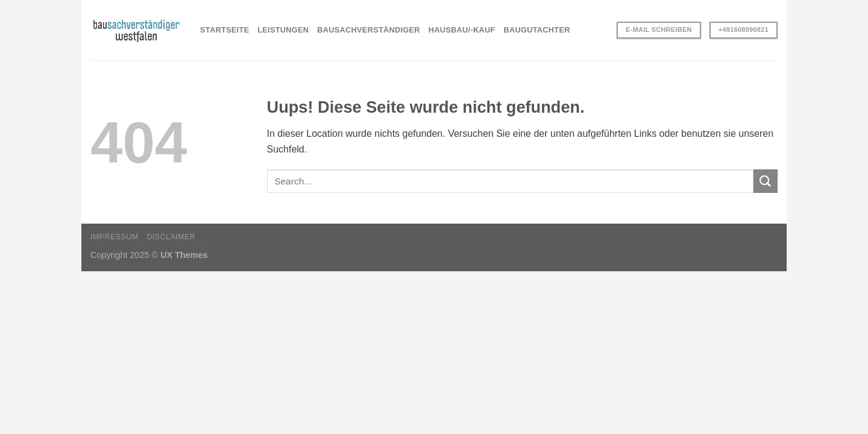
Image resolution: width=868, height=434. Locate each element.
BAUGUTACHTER (537, 30)
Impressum (115, 237)
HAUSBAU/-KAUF (462, 30)
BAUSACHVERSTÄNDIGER (369, 30)
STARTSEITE (225, 30)
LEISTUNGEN (283, 30)
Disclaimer (171, 237)
